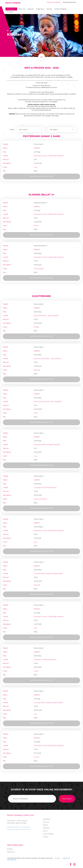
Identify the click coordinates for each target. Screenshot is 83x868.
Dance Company (54, 2)
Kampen (10, 849)
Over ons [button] (22, 9)
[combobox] (31, 130)
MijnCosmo (11, 852)
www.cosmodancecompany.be (18, 829)
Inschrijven (67, 799)
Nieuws (31, 9)
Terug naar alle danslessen (19, 31)
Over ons (46, 822)
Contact (10, 12)
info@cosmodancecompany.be (18, 827)
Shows (49, 9)
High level (40, 9)
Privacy (58, 858)
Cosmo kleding (60, 9)
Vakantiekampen (70, 2)
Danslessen (11, 9)
